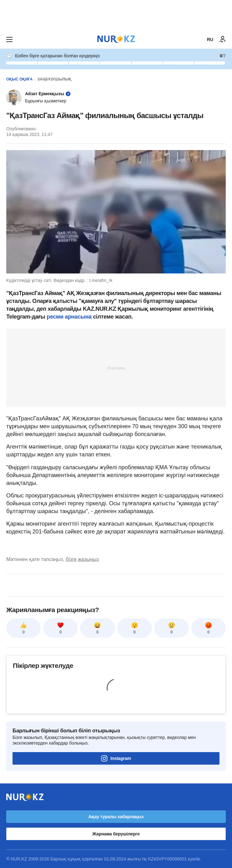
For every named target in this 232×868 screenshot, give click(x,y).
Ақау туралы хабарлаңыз (116, 817)
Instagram (116, 758)
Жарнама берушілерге (116, 834)
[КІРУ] (223, 39)
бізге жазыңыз (82, 559)
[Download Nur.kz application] (116, 15)
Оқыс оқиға (19, 79)
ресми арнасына (69, 317)
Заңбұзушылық (54, 79)
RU (210, 39)
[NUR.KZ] (116, 39)
